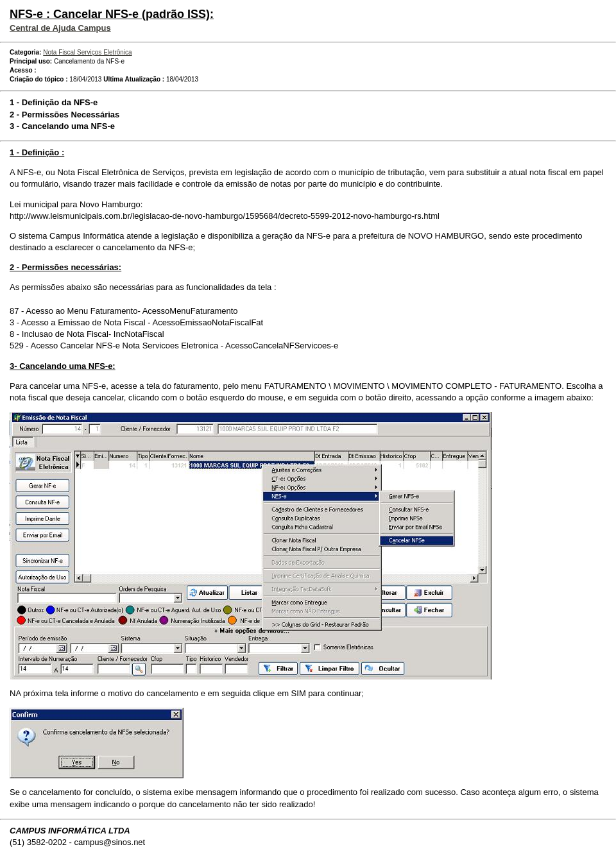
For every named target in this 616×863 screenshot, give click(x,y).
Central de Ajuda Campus (60, 28)
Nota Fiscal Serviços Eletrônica (87, 52)
